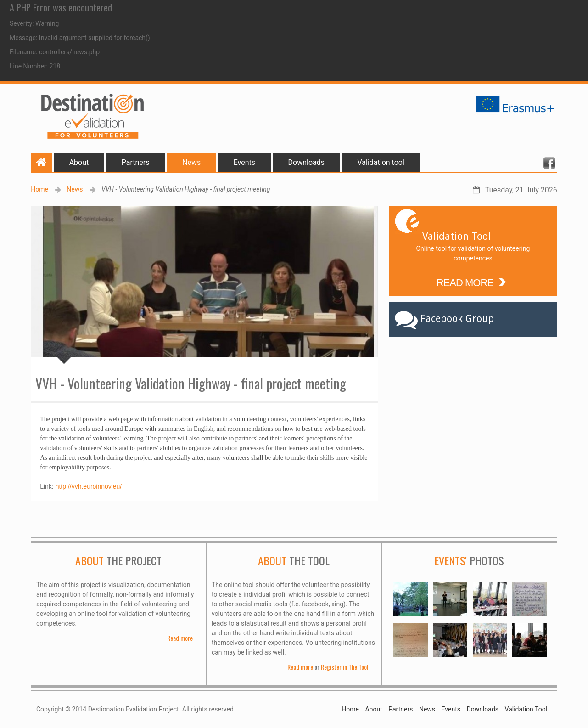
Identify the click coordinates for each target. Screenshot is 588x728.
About (79, 162)
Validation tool (381, 162)
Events (244, 162)
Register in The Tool (344, 667)
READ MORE (473, 282)
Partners (136, 162)
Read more (180, 638)
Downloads (306, 162)
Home (39, 189)
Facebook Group (457, 319)
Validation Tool (526, 709)
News (191, 162)
